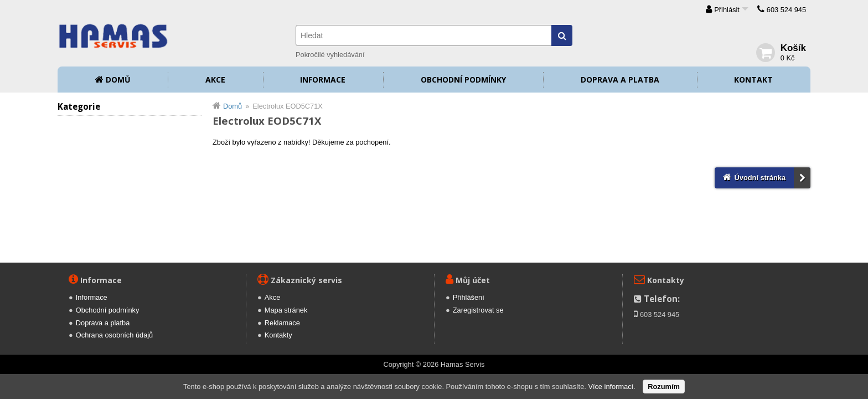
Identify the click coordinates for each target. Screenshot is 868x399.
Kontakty (278, 335)
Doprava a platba (620, 80)
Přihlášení (469, 297)
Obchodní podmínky (463, 80)
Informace (323, 80)
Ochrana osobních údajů (114, 335)
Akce (215, 80)
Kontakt (753, 80)
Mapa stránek (286, 310)
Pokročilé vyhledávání (330, 55)
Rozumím (664, 387)
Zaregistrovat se (478, 310)
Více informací (611, 387)
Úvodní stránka (760, 178)
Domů (118, 80)
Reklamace (282, 323)
